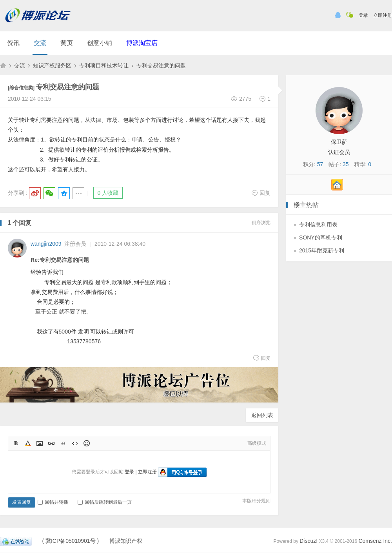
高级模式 (257, 443)
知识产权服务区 (52, 65)
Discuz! (309, 541)
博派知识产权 (3, 65)
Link (51, 443)
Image (40, 443)
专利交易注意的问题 (161, 65)
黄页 (67, 43)
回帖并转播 (53, 502)
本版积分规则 (256, 501)
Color (28, 443)
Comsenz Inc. (375, 541)
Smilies (87, 443)
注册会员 (75, 244)
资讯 (13, 43)
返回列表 (262, 415)
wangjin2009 (46, 244)
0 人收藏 (108, 193)
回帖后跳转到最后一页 (105, 502)
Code (75, 443)
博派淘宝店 (142, 43)
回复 (261, 193)
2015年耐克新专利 (322, 250)
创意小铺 (100, 43)
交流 (40, 43)
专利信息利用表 (318, 225)
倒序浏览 (261, 223)
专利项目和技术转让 (104, 65)
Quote (63, 443)
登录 (363, 15)
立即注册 (383, 15)
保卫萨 (339, 142)
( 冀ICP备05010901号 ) (70, 541)
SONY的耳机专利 (321, 238)
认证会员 (339, 152)
